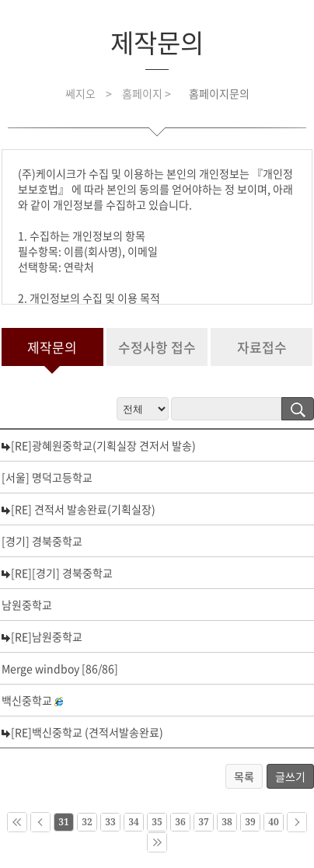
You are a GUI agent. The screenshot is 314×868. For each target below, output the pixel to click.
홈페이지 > (148, 93)
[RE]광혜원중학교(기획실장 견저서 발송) (103, 445)
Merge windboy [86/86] (60, 668)
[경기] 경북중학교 (42, 541)
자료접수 (262, 347)
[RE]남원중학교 (47, 636)
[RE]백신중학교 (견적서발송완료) (87, 732)
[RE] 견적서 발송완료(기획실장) (83, 509)
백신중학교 (27, 700)
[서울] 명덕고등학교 (47, 477)
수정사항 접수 (157, 347)
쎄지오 (80, 93)
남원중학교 (27, 605)
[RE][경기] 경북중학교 (62, 573)
